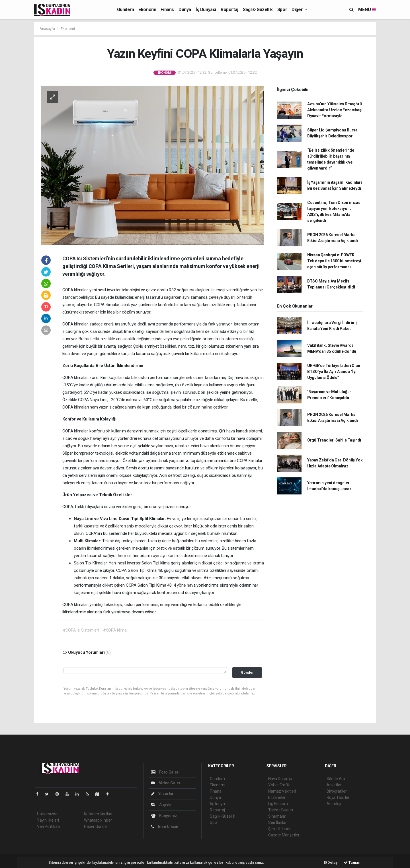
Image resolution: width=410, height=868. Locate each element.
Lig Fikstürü (278, 804)
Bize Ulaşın (165, 826)
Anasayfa (48, 29)
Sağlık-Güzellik (258, 10)
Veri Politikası (49, 826)
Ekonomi (147, 10)
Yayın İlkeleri (48, 820)
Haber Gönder (96, 826)
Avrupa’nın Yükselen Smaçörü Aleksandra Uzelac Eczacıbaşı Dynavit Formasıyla (335, 110)
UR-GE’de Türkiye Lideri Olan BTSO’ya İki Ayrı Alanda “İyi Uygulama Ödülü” (334, 372)
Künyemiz (164, 816)
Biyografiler (337, 791)
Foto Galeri (165, 772)
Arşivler (162, 805)
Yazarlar (162, 794)
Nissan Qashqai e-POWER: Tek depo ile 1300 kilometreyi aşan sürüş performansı (334, 261)
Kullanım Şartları (98, 814)
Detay (331, 862)
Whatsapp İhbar (98, 820)
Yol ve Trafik (279, 785)
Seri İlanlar (277, 822)
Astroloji (334, 804)
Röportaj (229, 10)
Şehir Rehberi (280, 829)
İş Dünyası (206, 10)
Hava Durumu (280, 779)
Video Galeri (166, 783)
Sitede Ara (336, 779)
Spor (282, 10)
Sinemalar (277, 816)
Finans (167, 10)
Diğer (298, 10)
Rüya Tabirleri (338, 797)
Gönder (247, 672)
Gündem (126, 10)
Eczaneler (277, 797)
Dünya (185, 10)
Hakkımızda (47, 814)
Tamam (353, 862)
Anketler (334, 785)
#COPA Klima (115, 630)
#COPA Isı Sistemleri (81, 630)
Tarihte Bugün (281, 810)
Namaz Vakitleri (282, 791)
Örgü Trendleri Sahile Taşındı (334, 440)
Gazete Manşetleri (284, 835)
